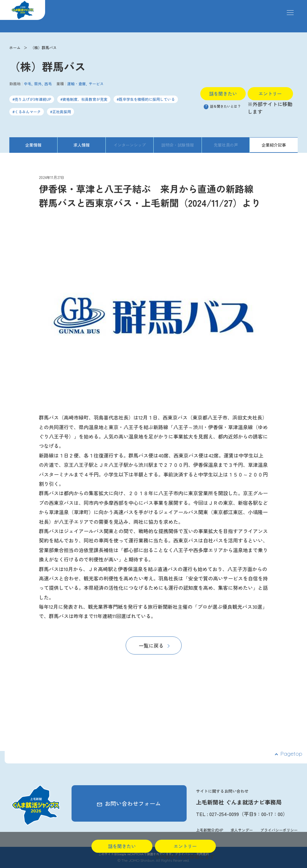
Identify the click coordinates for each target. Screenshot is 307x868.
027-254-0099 (224, 814)
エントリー (270, 94)
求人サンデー (242, 830)
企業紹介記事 (274, 145)
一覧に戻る (151, 645)
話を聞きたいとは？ (222, 106)
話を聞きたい (223, 94)
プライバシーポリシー (279, 830)
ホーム (15, 47)
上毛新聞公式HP (209, 830)
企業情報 (33, 145)
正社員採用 (62, 112)
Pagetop (291, 754)
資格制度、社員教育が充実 (85, 99)
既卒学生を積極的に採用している (147, 99)
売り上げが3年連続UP (33, 99)
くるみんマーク (28, 112)
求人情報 (81, 145)
